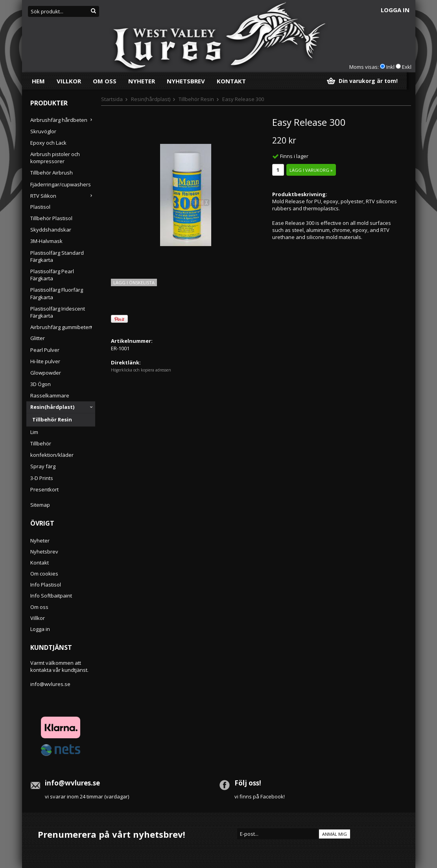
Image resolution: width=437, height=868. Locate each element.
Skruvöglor (43, 131)
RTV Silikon (63, 196)
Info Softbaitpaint (51, 596)
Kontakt (231, 81)
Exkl (407, 67)
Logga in (395, 10)
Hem (38, 81)
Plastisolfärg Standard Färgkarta (57, 256)
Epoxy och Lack (48, 143)
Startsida (112, 99)
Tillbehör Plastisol (51, 218)
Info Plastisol (46, 585)
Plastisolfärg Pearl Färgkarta (52, 275)
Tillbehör (41, 443)
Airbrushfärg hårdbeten (63, 120)
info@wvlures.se (50, 684)
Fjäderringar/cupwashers (61, 184)
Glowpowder (46, 373)
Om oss (105, 81)
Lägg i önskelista (134, 282)
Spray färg (43, 466)
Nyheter (142, 81)
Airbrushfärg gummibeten (63, 327)
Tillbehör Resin (52, 419)
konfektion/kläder (52, 455)
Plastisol (40, 207)
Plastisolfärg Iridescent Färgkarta (58, 312)
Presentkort (44, 489)
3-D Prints (42, 478)
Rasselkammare (50, 395)
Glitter (38, 338)
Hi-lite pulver (45, 361)
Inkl (390, 67)
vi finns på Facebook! (260, 796)
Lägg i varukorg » (311, 170)
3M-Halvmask (46, 241)
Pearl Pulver (45, 350)
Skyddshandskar (51, 230)
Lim (34, 432)
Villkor (69, 81)
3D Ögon (41, 384)
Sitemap (40, 505)
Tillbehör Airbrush (52, 173)
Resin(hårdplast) (63, 407)
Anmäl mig (335, 834)
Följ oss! (248, 783)
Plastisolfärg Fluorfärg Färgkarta (57, 293)
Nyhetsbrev (186, 81)
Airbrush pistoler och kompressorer (55, 158)
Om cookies (44, 574)
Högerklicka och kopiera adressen (141, 370)
